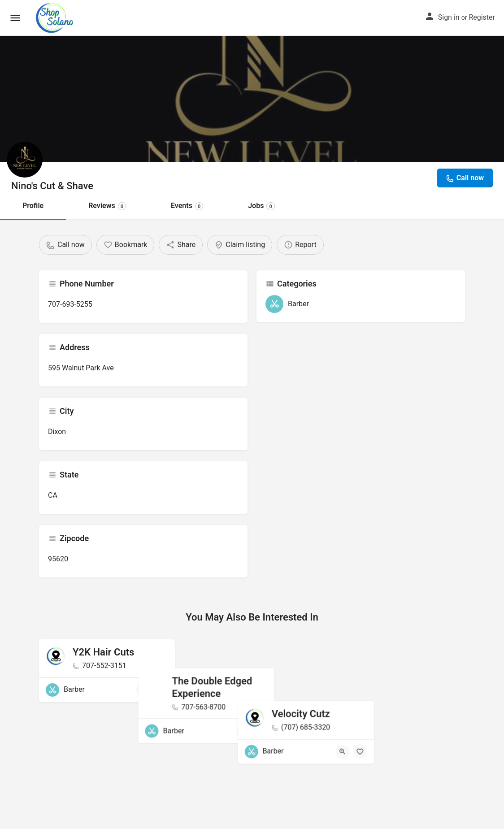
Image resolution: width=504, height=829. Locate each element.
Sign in (449, 17)
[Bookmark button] (161, 690)
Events (187, 206)
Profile (33, 206)
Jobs (261, 206)
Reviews (107, 206)
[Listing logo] (25, 160)
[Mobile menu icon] (15, 18)
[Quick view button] (143, 690)
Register (482, 17)
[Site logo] (56, 18)
